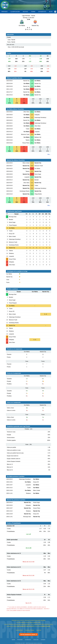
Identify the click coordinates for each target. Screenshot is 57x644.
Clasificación (15, 12)
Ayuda (13, 640)
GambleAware (19, 630)
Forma (33, 12)
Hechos (25, 12)
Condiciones (28, 640)
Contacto (43, 640)
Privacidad (20, 640)
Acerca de (36, 640)
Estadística (42, 12)
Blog (51, 12)
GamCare (39, 630)
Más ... (49, 154)
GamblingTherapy (30, 630)
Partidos (4, 12)
